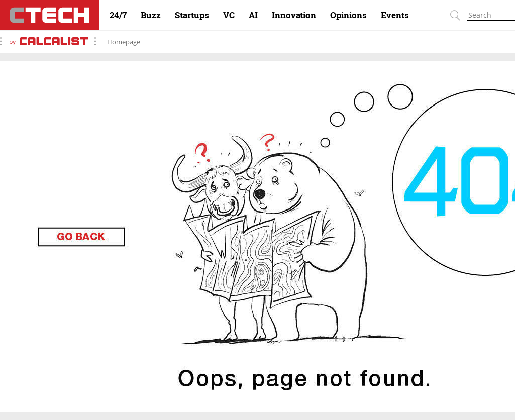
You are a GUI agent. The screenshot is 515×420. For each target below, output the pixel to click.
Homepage (124, 42)
